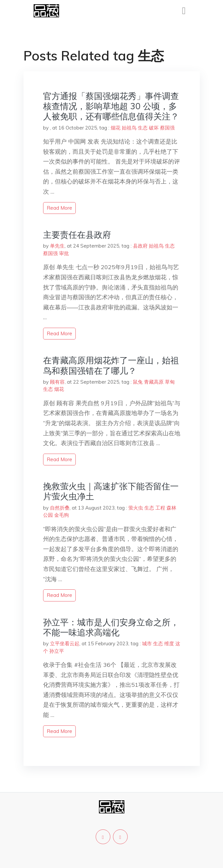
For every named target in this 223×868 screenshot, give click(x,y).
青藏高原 (154, 382)
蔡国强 (167, 128)
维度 (169, 643)
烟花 (116, 128)
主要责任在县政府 (77, 235)
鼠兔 (138, 382)
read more (59, 208)
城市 (147, 643)
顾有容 (57, 382)
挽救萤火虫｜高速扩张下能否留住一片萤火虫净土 (111, 491)
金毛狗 (62, 515)
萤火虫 (136, 508)
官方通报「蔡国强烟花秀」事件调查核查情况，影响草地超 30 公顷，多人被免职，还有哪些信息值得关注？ (111, 106)
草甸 (170, 382)
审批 (64, 253)
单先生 (57, 246)
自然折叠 (60, 508)
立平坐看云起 (65, 643)
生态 (143, 128)
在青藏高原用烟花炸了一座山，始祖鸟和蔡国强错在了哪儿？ (111, 365)
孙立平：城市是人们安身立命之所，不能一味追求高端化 (111, 627)
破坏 (154, 128)
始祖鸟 (129, 128)
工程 (160, 508)
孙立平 (57, 651)
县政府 (140, 246)
